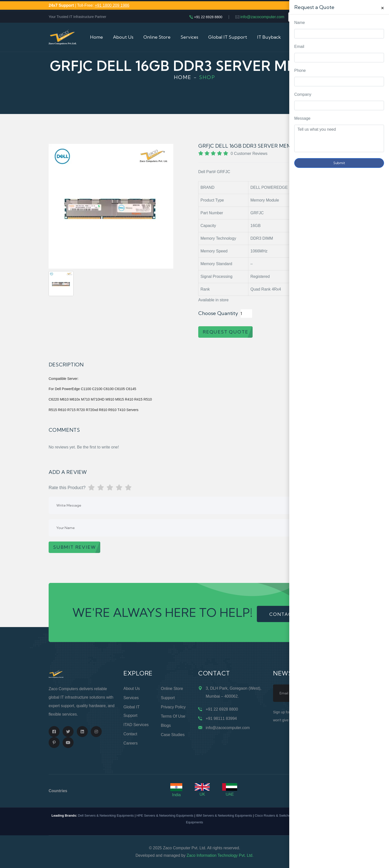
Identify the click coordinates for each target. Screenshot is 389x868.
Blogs (166, 725)
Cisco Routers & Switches (273, 815)
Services (189, 37)
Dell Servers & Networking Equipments (106, 815)
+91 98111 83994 (221, 718)
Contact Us (303, 37)
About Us (123, 37)
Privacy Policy (173, 707)
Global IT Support (228, 37)
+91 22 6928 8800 (208, 17)
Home (97, 37)
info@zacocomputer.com (262, 17)
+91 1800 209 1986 (112, 5)
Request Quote (380, 347)
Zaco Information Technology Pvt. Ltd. (220, 855)
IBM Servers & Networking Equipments (224, 815)
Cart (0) (332, 37)
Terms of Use (173, 716)
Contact (130, 734)
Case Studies (173, 735)
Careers (131, 743)
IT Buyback (269, 37)
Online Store (157, 37)
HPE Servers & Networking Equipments (165, 815)
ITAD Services (136, 725)
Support (168, 698)
